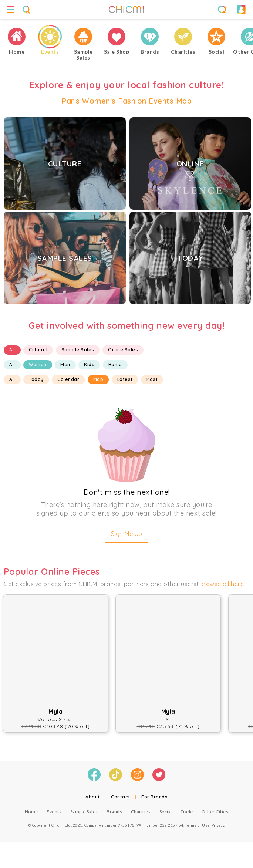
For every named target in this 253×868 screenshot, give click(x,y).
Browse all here (222, 584)
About (93, 797)
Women (38, 364)
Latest (125, 379)
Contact (121, 797)
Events (54, 812)
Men (65, 364)
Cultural (38, 350)
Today (36, 379)
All (12, 350)
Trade (187, 812)
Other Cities (215, 812)
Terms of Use (198, 825)
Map (98, 379)
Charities (141, 812)
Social (166, 812)
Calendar (68, 379)
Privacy (218, 825)
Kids (89, 364)
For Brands (154, 797)
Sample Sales (78, 350)
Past (152, 379)
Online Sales (123, 350)
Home (115, 364)
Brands (114, 812)
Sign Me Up (127, 534)
